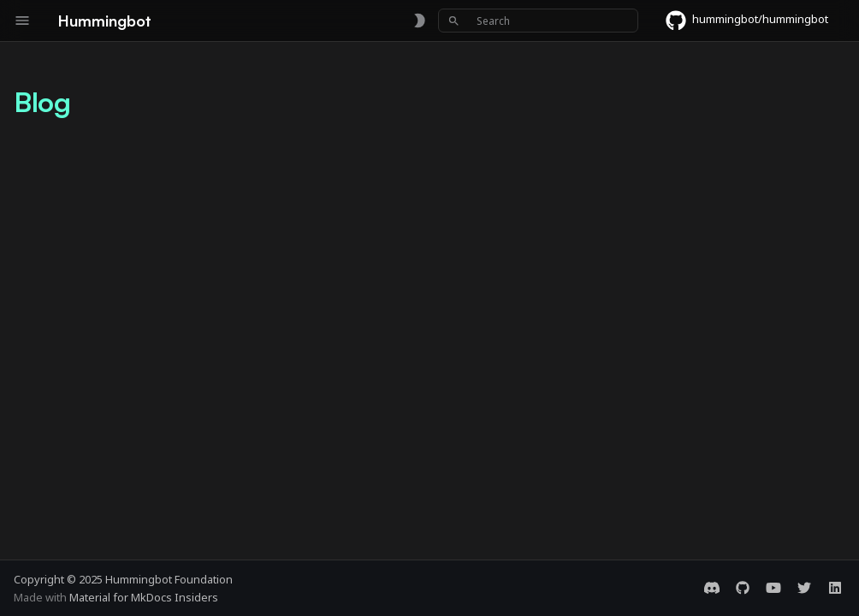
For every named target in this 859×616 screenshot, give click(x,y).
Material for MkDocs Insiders (144, 597)
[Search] (538, 21)
